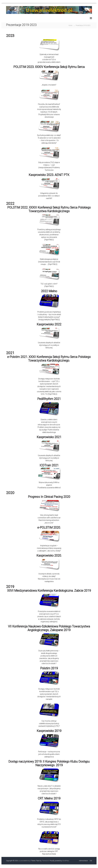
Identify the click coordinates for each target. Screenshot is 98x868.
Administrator (83, 861)
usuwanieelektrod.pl (24, 861)
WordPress (66, 861)
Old (91, 861)
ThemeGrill (45, 861)
